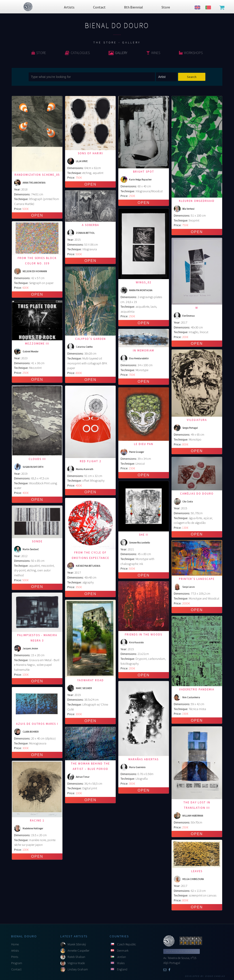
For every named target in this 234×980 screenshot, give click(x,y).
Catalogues (77, 53)
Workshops (191, 53)
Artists (15, 951)
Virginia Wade (76, 963)
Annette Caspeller (78, 951)
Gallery (118, 53)
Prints (15, 957)
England (122, 969)
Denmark (123, 951)
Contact (16, 969)
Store (39, 53)
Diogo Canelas (215, 976)
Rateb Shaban (76, 957)
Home (15, 944)
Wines (153, 53)
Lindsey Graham (78, 969)
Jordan (121, 957)
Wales (121, 963)
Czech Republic (127, 944)
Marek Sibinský (77, 944)
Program (17, 963)
